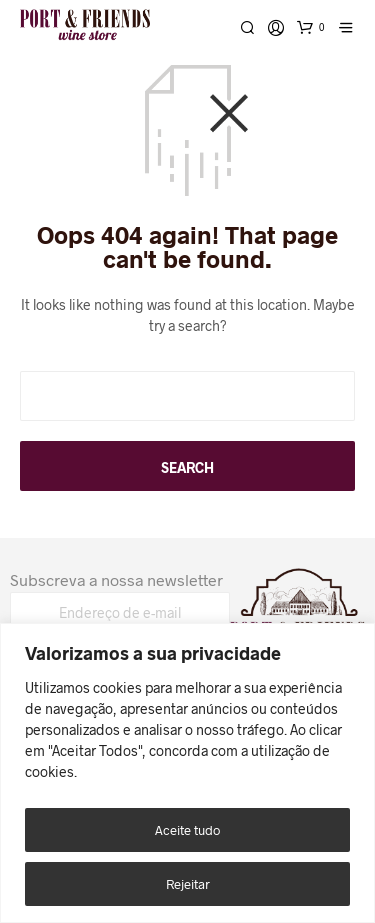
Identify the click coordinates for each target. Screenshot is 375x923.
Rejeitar (188, 884)
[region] (187, 773)
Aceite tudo (187, 830)
